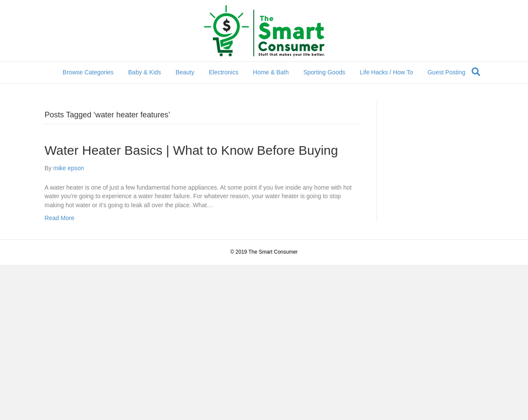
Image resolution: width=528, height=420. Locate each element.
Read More (60, 218)
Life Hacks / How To (386, 72)
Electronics (223, 72)
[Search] (476, 72)
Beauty (185, 72)
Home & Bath (271, 72)
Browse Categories (88, 72)
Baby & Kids (145, 72)
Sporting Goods (324, 72)
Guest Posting (446, 72)
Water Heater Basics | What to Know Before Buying (191, 150)
